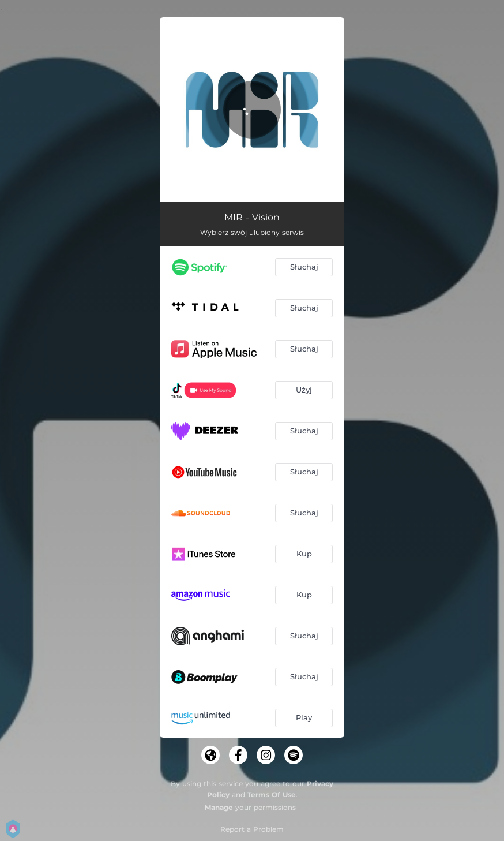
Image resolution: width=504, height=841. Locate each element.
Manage (219, 807)
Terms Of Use (272, 795)
